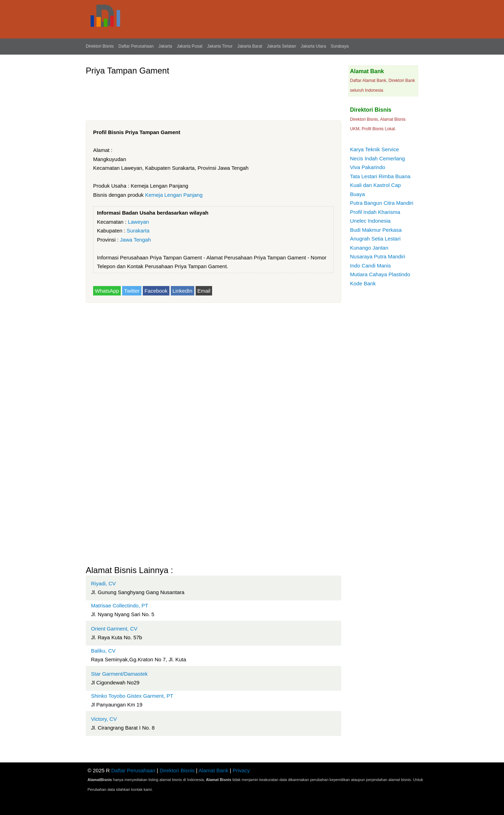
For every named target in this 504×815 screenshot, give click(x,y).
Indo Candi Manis (370, 266)
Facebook (156, 291)
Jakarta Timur (220, 46)
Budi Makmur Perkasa (376, 230)
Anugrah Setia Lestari (375, 239)
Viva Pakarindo (368, 167)
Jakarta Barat (250, 46)
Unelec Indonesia (370, 221)
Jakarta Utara (313, 46)
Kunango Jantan (369, 248)
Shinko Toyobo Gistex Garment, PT (132, 696)
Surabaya (340, 46)
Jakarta (165, 46)
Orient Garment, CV (114, 629)
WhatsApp (107, 291)
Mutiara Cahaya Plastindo (380, 274)
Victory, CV (104, 719)
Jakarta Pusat (190, 46)
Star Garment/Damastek (119, 674)
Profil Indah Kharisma (375, 212)
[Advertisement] (213, 95)
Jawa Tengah (135, 240)
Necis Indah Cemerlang (377, 158)
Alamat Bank (213, 770)
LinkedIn (183, 291)
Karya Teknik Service (374, 149)
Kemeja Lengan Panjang (174, 195)
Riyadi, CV (103, 583)
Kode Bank (363, 283)
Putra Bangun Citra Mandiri (382, 203)
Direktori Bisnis (100, 46)
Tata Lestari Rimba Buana (380, 176)
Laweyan (138, 222)
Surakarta (138, 231)
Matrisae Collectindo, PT (120, 605)
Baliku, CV (103, 651)
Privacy (241, 770)
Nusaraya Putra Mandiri (378, 256)
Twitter (132, 291)
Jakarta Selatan (282, 46)
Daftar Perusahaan (136, 46)
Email (204, 291)
